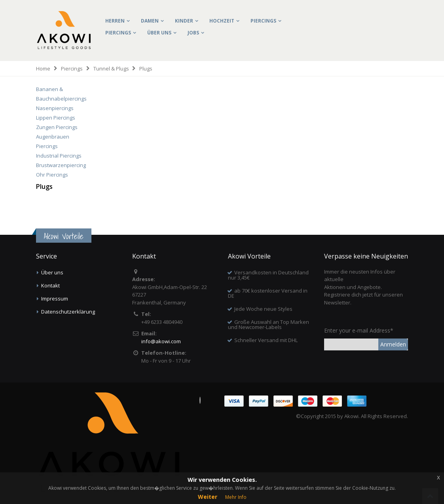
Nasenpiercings (55, 108)
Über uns (159, 33)
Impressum (55, 299)
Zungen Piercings (57, 127)
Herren (115, 21)
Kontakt (50, 285)
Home (43, 68)
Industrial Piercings (59, 156)
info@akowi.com (161, 341)
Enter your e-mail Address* (359, 330)
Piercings (263, 21)
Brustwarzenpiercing (61, 165)
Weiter (208, 497)
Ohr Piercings (52, 175)
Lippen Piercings (56, 118)
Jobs (193, 33)
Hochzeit (222, 21)
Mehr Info (236, 497)
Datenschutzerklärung (68, 312)
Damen (150, 21)
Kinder (184, 21)
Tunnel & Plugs (111, 68)
